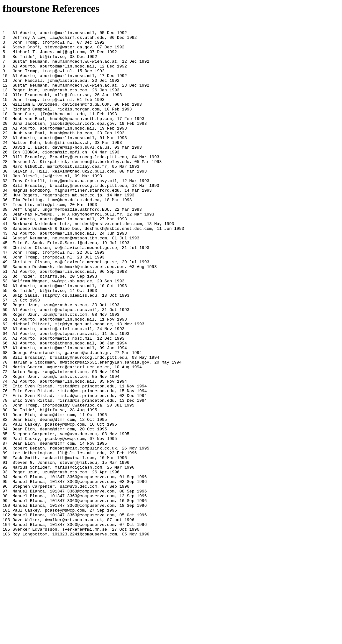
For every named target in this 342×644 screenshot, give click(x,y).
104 (6, 626)
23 (5, 161)
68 (5, 419)
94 (5, 568)
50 (5, 316)
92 (5, 557)
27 (5, 184)
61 (5, 379)
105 (6, 631)
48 (5, 305)
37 (5, 242)
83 (5, 505)
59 (5, 368)
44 (5, 282)
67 (5, 414)
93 (5, 563)
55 (5, 345)
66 (5, 408)
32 (5, 213)
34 (5, 224)
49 (5, 310)
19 (5, 138)
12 (5, 98)
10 (5, 87)
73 (5, 448)
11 (5, 93)
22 (5, 156)
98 (5, 591)
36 (5, 236)
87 (5, 528)
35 (5, 230)
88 (5, 534)
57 (5, 356)
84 (5, 511)
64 (5, 396)
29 (5, 196)
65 (5, 402)
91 (5, 551)
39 (5, 253)
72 (5, 442)
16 (5, 121)
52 (5, 328)
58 (5, 362)
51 (5, 322)
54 (5, 339)
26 (5, 179)
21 (5, 150)
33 (5, 219)
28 (5, 190)
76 (5, 465)
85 (5, 517)
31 (5, 207)
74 (5, 454)
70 (5, 431)
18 (5, 133)
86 (5, 522)
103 (6, 620)
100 (6, 603)
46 (5, 293)
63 (5, 391)
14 (5, 110)
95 (5, 574)
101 (6, 608)
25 (5, 173)
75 (5, 459)
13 (5, 104)
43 (5, 276)
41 (5, 265)
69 (5, 425)
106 (6, 637)
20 (5, 144)
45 (5, 287)
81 (5, 494)
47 (5, 299)
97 (5, 585)
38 (5, 247)
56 (5, 350)
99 (5, 597)
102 (6, 614)
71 (5, 436)
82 (5, 499)
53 (5, 333)
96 (5, 580)
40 (5, 259)
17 (5, 127)
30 (5, 202)
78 (5, 477)
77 (5, 471)
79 (5, 482)
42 (5, 270)
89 (5, 540)
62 (5, 385)
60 (5, 373)
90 (5, 545)
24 (5, 167)
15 (5, 116)
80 (5, 488)
